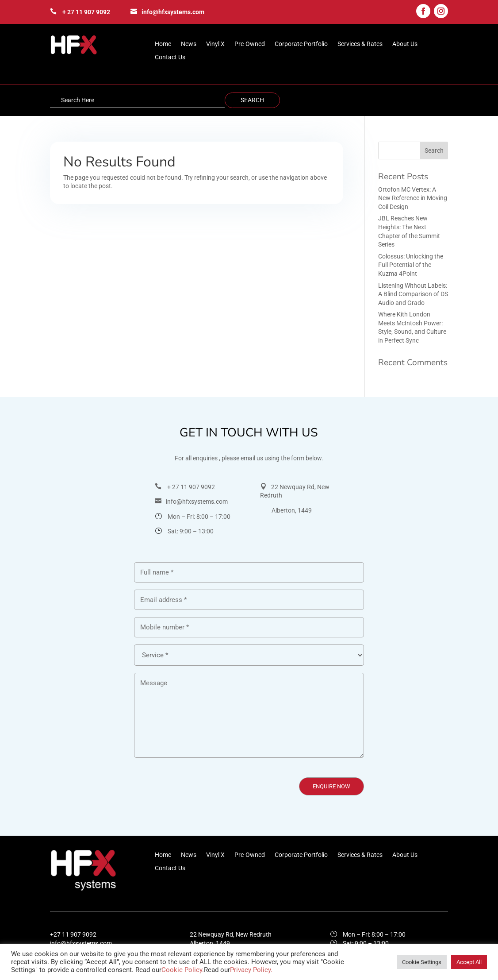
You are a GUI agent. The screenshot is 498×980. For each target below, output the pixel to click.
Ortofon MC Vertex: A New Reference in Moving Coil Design (413, 198)
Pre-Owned (250, 44)
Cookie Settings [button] (422, 962)
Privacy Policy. (251, 970)
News (189, 44)
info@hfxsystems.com (173, 12)
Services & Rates (360, 44)
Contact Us (170, 57)
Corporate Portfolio (301, 44)
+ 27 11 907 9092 (86, 12)
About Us (405, 44)
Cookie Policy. (183, 970)
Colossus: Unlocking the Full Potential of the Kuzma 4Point (411, 265)
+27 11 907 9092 (73, 934)
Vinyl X (215, 44)
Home (163, 44)
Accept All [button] (469, 962)
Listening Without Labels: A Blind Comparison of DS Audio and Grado (413, 294)
